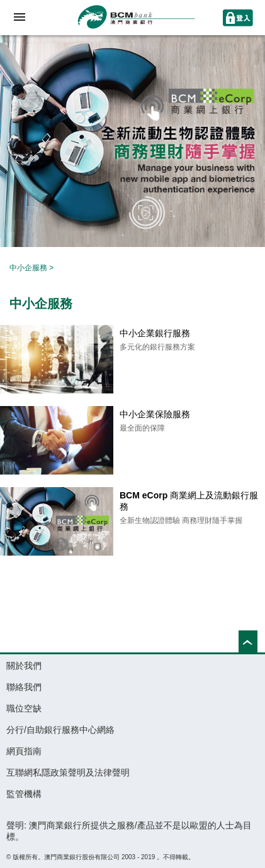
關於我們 (24, 666)
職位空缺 (24, 708)
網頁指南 (24, 751)
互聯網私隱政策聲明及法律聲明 (68, 772)
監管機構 (24, 794)
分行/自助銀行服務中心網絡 (60, 730)
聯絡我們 (24, 687)
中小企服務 (28, 268)
